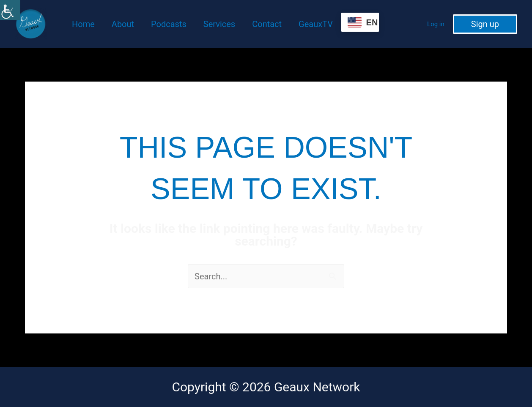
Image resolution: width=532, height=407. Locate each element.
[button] (485, 24)
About (123, 24)
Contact (267, 24)
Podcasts (169, 24)
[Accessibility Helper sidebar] (10, 10)
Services (219, 24)
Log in (436, 24)
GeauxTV (316, 24)
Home (83, 24)
